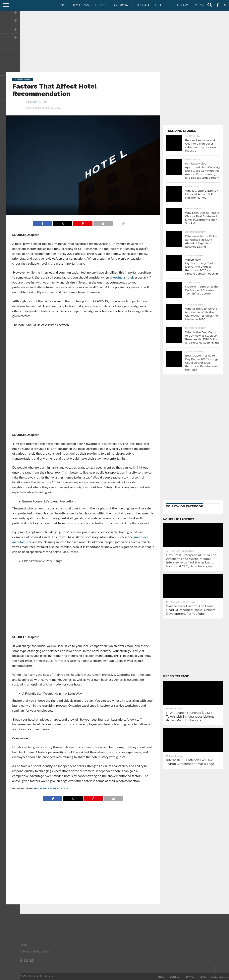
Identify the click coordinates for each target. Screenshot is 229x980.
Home (63, 5)
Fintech (101, 5)
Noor (33, 102)
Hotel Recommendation (51, 788)
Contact (175, 977)
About (162, 977)
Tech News (81, 5)
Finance (161, 5)
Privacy (189, 977)
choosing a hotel (121, 277)
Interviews (181, 5)
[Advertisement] (114, 41)
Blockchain (122, 5)
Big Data (143, 5)
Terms (202, 977)
